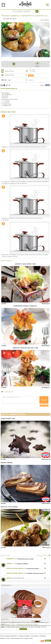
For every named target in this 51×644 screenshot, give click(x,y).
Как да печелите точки (17, 638)
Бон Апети (13, 19)
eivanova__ (10, 564)
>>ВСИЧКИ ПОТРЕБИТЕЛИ (42, 555)
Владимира (10, 559)
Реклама (2, 638)
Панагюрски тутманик (33, 568)
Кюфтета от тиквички (23, 564)
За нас (8, 638)
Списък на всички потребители (8, 636)
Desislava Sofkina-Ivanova (15, 568)
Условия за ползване (24, 636)
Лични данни (35, 636)
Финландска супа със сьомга (26, 559)
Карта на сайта (29, 638)
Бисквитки (43, 636)
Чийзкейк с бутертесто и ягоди (35, 573)
